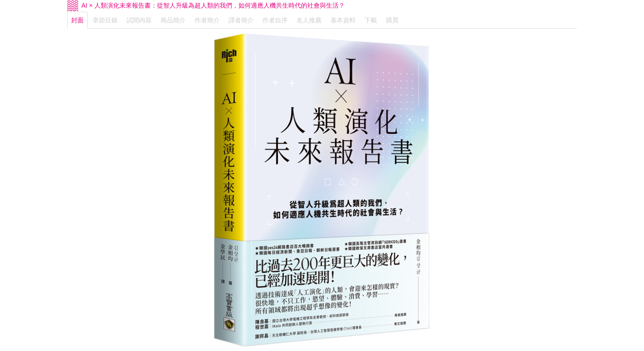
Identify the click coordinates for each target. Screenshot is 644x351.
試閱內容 (139, 20)
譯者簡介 (241, 20)
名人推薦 (309, 20)
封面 (77, 20)
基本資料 (343, 20)
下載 (371, 20)
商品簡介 (173, 20)
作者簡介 (207, 20)
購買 (392, 20)
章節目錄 (105, 20)
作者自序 (275, 20)
